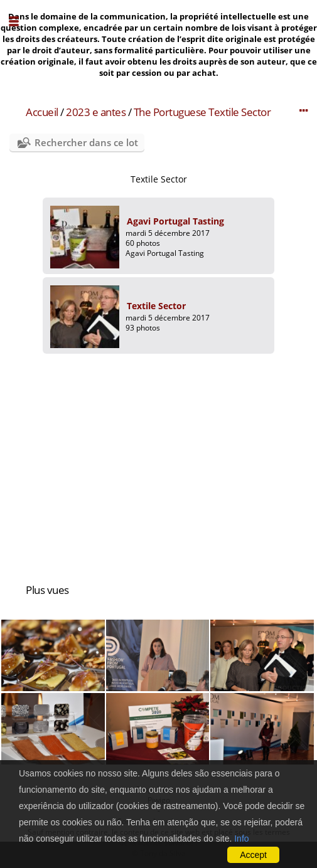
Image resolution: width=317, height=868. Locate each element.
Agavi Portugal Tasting (175, 221)
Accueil (42, 112)
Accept (253, 855)
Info (241, 839)
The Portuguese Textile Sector (202, 112)
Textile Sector (156, 306)
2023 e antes (96, 112)
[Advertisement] (158, 462)
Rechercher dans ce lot (86, 142)
